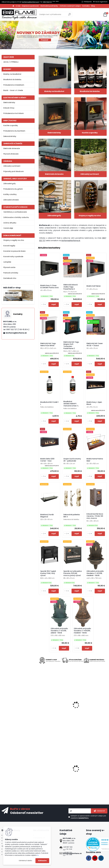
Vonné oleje (8, 228)
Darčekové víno (10, 278)
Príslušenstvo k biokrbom (14, 85)
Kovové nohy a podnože (13, 257)
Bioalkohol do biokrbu (12, 80)
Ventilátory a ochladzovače (15, 212)
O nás (18, 6)
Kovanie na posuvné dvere (14, 251)
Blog (93, 6)
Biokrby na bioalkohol (12, 74)
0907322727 (47, 2)
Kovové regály (9, 246)
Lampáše (7, 262)
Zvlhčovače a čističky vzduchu (16, 217)
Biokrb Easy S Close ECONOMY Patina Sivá (49, 287)
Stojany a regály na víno (14, 240)
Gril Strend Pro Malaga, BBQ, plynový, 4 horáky (95, 709)
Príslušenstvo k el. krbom (14, 113)
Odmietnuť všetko (25, 861)
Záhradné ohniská (11, 200)
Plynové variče (9, 267)
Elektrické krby (9, 102)
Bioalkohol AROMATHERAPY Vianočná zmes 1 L (71, 404)
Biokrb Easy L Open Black (94, 403)
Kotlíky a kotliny (10, 194)
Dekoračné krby (10, 136)
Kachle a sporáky (11, 125)
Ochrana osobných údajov (70, 6)
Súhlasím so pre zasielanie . (88, 817)
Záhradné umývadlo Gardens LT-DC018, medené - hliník (95, 573)
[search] (70, 15)
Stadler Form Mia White (49, 708)
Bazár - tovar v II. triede (13, 90)
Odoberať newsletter (27, 813)
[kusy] (44, 304)
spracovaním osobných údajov (92, 816)
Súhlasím (42, 861)
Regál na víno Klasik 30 (95, 771)
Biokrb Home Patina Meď (95, 460)
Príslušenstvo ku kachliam (14, 131)
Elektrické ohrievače (12, 148)
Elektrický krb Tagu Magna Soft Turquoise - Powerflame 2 (71, 345)
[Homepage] (13, 6)
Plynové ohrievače (11, 154)
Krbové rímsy (9, 108)
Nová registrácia (101, 2)
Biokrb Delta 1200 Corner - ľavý (47, 460)
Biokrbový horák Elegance (47, 516)
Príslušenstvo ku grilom (13, 189)
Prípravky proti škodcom (14, 171)
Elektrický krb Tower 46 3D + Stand (95, 345)
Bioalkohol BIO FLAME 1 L (49, 403)
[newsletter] (99, 811)
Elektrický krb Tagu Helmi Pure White (48, 345)
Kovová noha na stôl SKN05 (71, 709)
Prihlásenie (88, 2)
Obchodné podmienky (49, 6)
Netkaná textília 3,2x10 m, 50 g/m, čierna (72, 770)
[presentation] (39, 703)
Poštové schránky (11, 273)
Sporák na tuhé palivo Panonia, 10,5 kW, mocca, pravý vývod (73, 573)
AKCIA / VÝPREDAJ (11, 62)
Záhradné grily (10, 184)
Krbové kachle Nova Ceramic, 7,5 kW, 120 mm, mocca (95, 516)
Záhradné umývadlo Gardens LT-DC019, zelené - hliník (59, 631)
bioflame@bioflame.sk (30, 2)
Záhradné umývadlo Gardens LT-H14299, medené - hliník (82, 631)
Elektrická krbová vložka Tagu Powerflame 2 (71, 287)
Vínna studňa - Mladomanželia (46, 771)
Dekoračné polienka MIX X (72, 516)
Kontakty (86, 6)
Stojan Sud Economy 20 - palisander (72, 460)
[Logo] (19, 14)
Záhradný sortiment (12, 166)
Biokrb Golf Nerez (94, 286)
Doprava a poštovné (30, 6)
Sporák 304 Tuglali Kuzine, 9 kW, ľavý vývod (48, 573)
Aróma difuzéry (10, 223)
